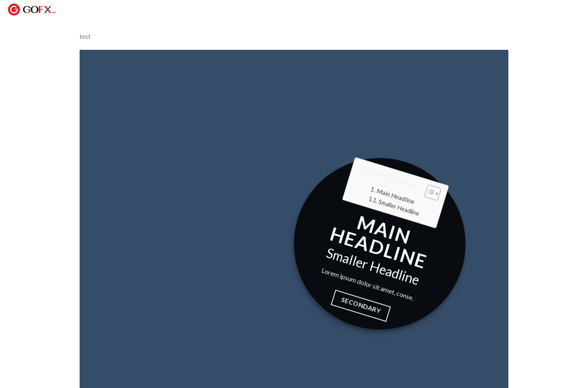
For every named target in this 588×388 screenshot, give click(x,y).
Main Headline (395, 196)
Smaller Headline (399, 208)
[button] (428, 193)
